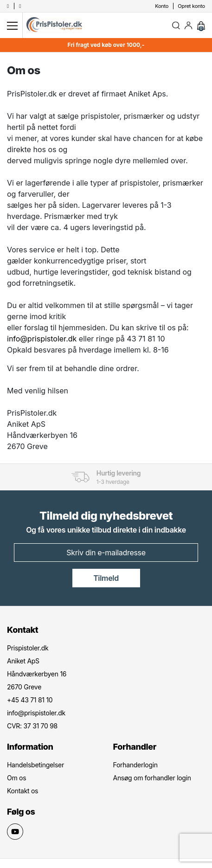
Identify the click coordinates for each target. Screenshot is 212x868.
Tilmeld (106, 578)
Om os (16, 778)
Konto (162, 6)
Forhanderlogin (135, 765)
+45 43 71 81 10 (30, 700)
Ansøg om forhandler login (152, 778)
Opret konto (191, 6)
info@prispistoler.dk (42, 339)
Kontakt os (22, 791)
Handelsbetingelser (35, 765)
